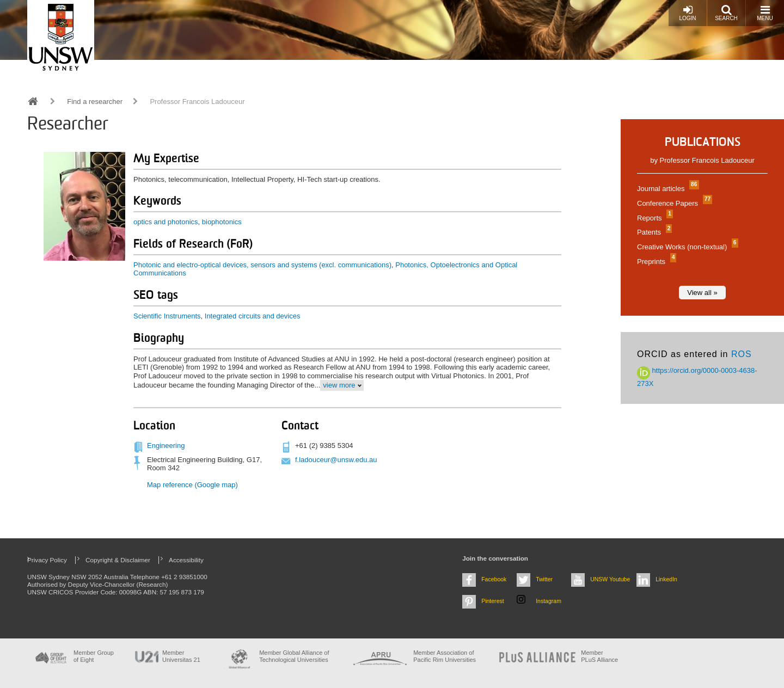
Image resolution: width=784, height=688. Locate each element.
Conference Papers (673, 203)
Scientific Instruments (167, 316)
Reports (654, 218)
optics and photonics (166, 222)
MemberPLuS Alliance (599, 656)
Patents (653, 232)
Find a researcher (95, 102)
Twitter (544, 579)
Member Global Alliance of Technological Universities (294, 656)
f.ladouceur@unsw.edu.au (336, 460)
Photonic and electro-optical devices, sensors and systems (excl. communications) (262, 265)
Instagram (549, 601)
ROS (742, 354)
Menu (765, 13)
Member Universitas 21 (181, 656)
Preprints (655, 262)
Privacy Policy (47, 560)
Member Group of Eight (94, 656)
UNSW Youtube (610, 579)
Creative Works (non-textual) (686, 247)
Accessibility (186, 560)
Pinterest (493, 601)
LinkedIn (666, 579)
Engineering (166, 446)
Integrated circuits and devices (253, 316)
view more (339, 385)
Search (726, 13)
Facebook (494, 579)
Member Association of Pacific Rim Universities (445, 656)
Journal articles (667, 189)
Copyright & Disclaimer (118, 560)
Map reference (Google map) (192, 485)
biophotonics (222, 222)
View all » (702, 293)
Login (687, 13)
